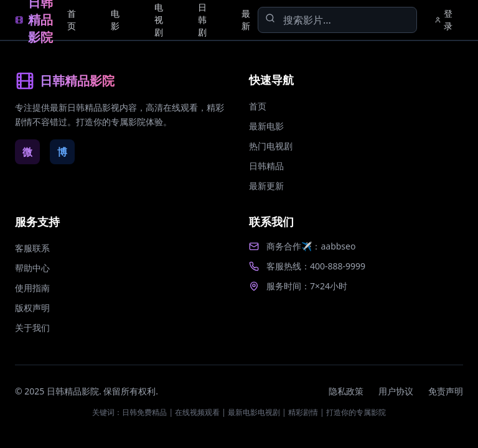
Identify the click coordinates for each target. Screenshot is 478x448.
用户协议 (396, 391)
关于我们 (32, 328)
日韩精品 (266, 166)
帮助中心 (32, 268)
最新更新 (266, 186)
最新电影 (266, 126)
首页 (72, 20)
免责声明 (446, 391)
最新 (246, 20)
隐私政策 (346, 391)
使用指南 (32, 288)
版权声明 (32, 308)
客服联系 (32, 248)
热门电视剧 (271, 146)
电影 (115, 20)
